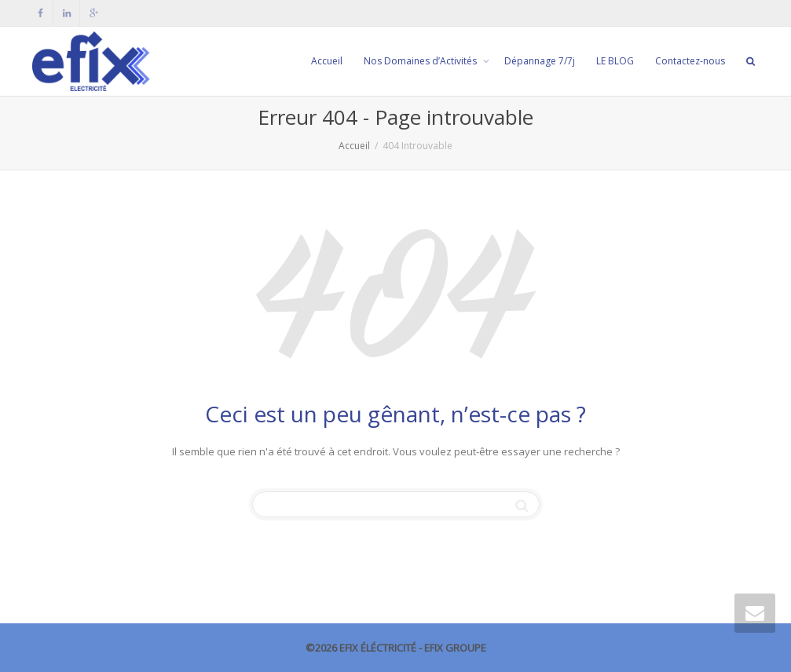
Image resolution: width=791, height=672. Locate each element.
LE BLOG (615, 61)
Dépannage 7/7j (540, 61)
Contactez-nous (690, 61)
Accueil (327, 61)
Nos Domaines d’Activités (421, 61)
